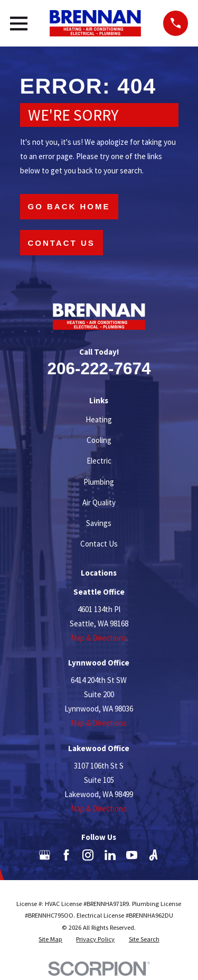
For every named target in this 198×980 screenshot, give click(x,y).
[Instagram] (88, 855)
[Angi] (153, 855)
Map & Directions (99, 638)
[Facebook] (66, 855)
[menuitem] (50, 940)
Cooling (99, 440)
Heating (99, 419)
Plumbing (99, 482)
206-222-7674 (99, 368)
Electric (99, 461)
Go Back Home (69, 206)
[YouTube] (132, 855)
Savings (99, 523)
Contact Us (62, 243)
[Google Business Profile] (45, 855)
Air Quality (99, 502)
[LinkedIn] (110, 855)
